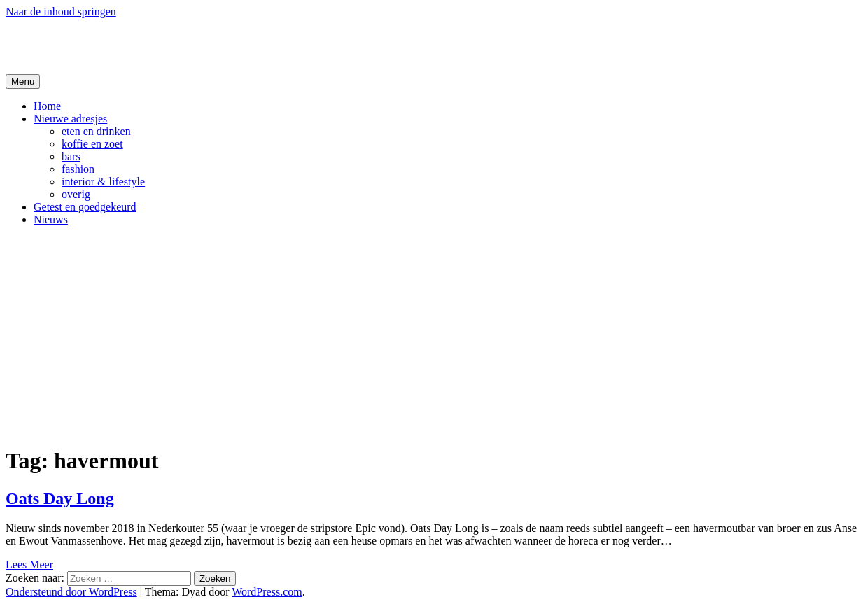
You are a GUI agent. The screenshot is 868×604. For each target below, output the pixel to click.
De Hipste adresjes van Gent (141, 45)
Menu (23, 82)
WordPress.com (267, 592)
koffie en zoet (92, 144)
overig (76, 194)
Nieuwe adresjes (70, 119)
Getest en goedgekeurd (85, 207)
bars (71, 156)
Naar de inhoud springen (61, 12)
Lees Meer (29, 564)
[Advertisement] (434, 335)
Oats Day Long (60, 498)
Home (47, 106)
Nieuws (51, 219)
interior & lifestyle (103, 182)
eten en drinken (96, 131)
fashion (78, 169)
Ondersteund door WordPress (71, 592)
